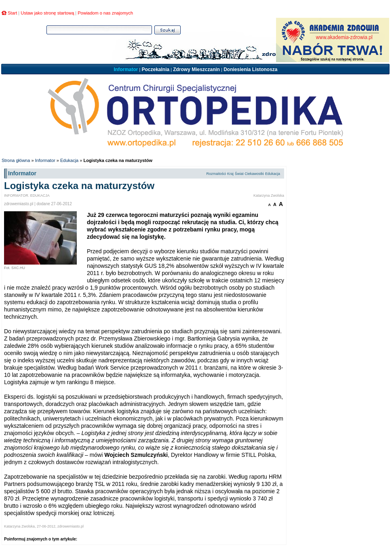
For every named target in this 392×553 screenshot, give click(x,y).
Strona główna (16, 160)
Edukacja (69, 160)
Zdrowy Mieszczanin (196, 69)
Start (12, 13)
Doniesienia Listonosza (250, 69)
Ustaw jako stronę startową (47, 13)
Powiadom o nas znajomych (105, 13)
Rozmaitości (216, 174)
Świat (239, 174)
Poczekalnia (155, 69)
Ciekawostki (254, 174)
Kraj (230, 174)
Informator (126, 69)
